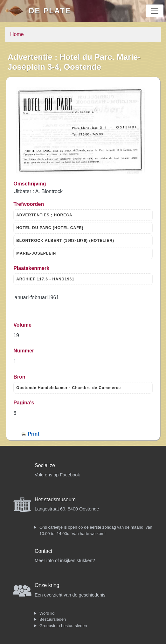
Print (33, 434)
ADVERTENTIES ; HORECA (44, 215)
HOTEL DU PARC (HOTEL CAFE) (50, 228)
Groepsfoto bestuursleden (63, 626)
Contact (43, 551)
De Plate (50, 11)
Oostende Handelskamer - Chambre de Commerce (69, 388)
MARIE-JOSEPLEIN (36, 253)
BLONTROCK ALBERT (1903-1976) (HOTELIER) (65, 241)
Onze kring (47, 585)
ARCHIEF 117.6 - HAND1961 (45, 279)
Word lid (47, 613)
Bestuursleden (53, 619)
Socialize (45, 465)
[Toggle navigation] (155, 11)
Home (17, 34)
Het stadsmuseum (55, 499)
